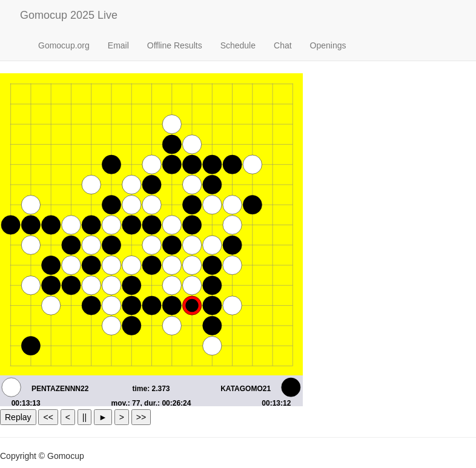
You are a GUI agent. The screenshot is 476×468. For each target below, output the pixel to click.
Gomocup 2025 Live (69, 15)
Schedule (238, 45)
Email (118, 45)
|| (84, 417)
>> (141, 417)
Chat (283, 45)
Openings (328, 45)
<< (48, 417)
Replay (18, 417)
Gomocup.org (64, 45)
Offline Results (175, 45)
